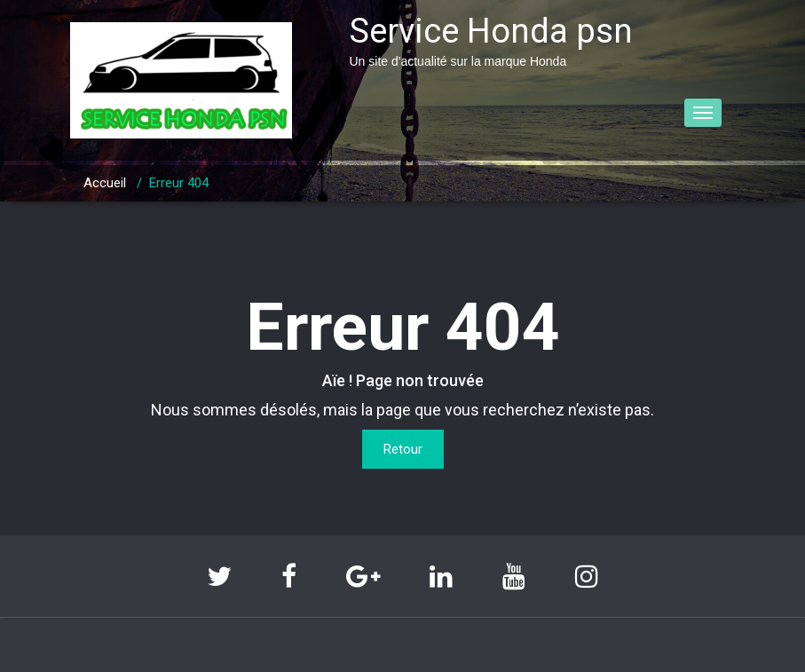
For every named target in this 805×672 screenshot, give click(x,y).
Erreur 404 (179, 183)
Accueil (105, 183)
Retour (403, 449)
